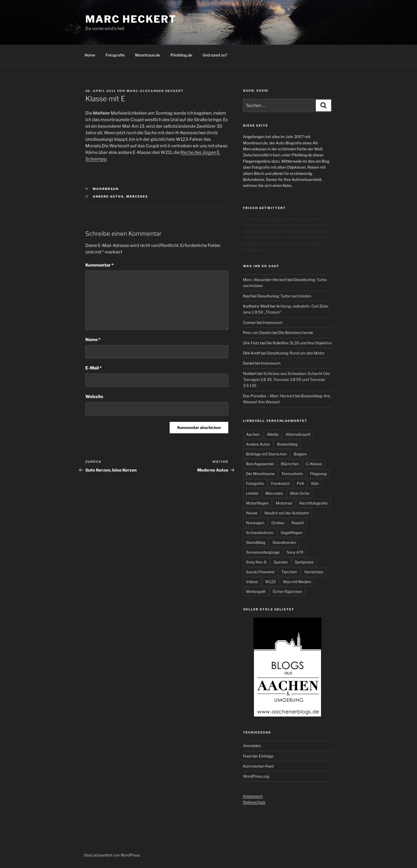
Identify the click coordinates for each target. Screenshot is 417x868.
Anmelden (252, 746)
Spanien (281, 562)
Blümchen (290, 464)
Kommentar (100, 265)
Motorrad (284, 503)
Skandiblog (256, 542)
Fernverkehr (292, 474)
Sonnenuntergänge (263, 552)
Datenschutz (254, 802)
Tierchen (289, 572)
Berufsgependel (260, 464)
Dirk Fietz (251, 343)
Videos (252, 582)
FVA (300, 483)
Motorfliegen (257, 503)
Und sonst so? (215, 55)
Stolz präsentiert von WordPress (112, 855)
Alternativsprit (298, 434)
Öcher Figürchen (287, 591)
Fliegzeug (318, 474)
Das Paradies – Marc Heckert (269, 396)
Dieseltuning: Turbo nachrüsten (284, 296)
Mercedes (137, 196)
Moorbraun (106, 189)
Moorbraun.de (148, 55)
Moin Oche (300, 493)
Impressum (273, 322)
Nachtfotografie (313, 503)
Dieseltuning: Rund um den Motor (296, 353)
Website (94, 397)
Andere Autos (108, 196)
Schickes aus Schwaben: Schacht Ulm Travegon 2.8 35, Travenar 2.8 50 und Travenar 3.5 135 (287, 380)
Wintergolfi (256, 591)
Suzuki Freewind (260, 572)
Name (93, 340)
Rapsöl (298, 523)
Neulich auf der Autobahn (287, 513)
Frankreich (280, 483)
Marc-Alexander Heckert (155, 91)
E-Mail (94, 368)
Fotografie (115, 55)
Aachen (253, 434)
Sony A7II (295, 552)
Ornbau (278, 523)
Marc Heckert (131, 19)
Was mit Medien (297, 582)
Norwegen (255, 523)
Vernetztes (314, 572)
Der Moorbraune (260, 474)
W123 (270, 582)
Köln (315, 483)
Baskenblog (287, 444)
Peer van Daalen (257, 332)
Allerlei (273, 434)
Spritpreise (304, 562)
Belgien (300, 454)
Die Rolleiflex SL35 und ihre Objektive (299, 343)
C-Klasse (314, 464)
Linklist (252, 493)
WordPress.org (256, 776)
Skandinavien (284, 542)
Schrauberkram (260, 533)
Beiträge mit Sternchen (266, 454)
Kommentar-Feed (258, 766)
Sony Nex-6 (256, 562)
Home (90, 55)
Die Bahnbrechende (296, 332)
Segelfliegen (292, 533)
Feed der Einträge (258, 756)
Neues (252, 513)
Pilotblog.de (181, 55)
